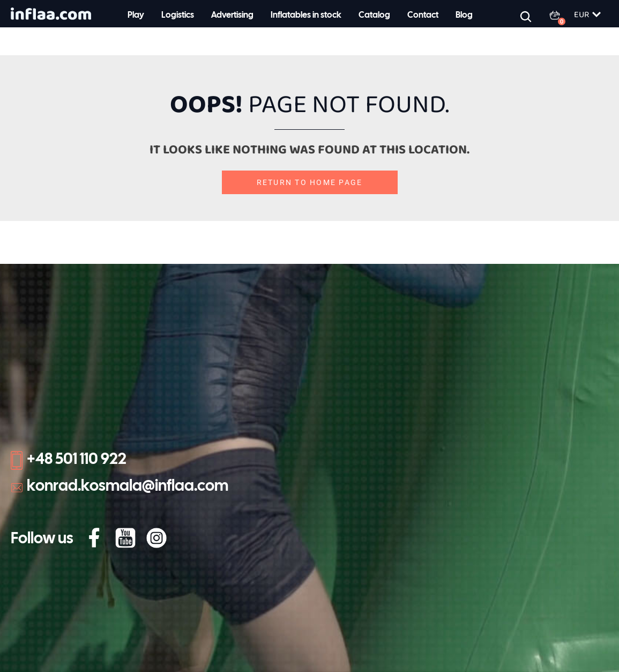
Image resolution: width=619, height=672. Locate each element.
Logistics (178, 15)
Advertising (232, 15)
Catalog (374, 15)
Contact (423, 15)
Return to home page (310, 182)
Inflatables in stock (306, 15)
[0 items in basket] (561, 15)
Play (136, 15)
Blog (464, 15)
